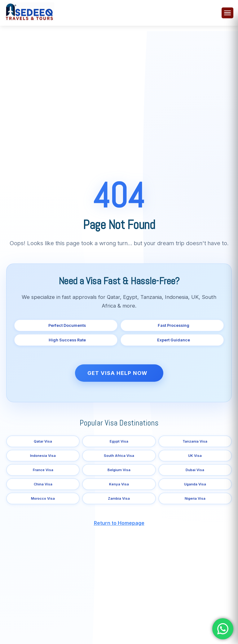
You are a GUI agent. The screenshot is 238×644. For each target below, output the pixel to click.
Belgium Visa (119, 470)
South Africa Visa (119, 456)
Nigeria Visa (195, 498)
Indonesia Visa (43, 456)
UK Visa (195, 456)
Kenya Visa (119, 484)
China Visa (43, 484)
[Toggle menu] (227, 13)
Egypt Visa (119, 441)
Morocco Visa (43, 498)
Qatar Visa (43, 441)
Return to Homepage (119, 523)
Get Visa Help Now (117, 373)
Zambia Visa (119, 498)
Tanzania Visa (195, 441)
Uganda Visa (195, 484)
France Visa (43, 470)
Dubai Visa (195, 470)
